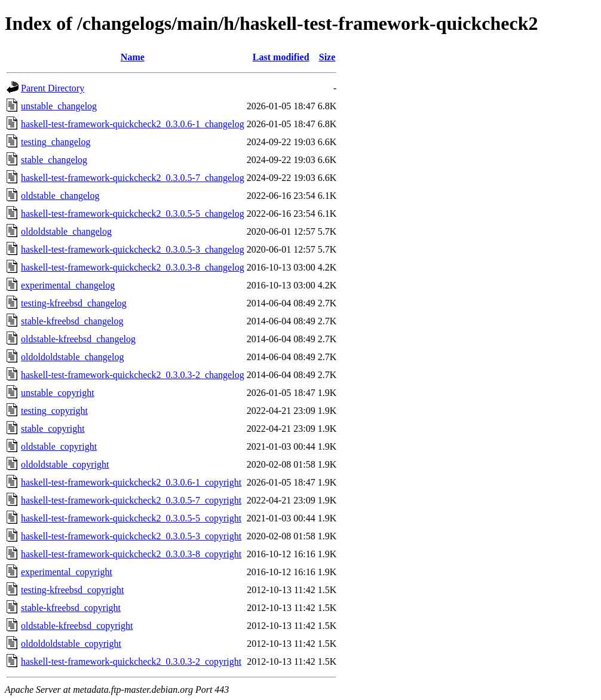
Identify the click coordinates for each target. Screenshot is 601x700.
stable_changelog (54, 160)
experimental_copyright (67, 572)
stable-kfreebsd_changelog (72, 321)
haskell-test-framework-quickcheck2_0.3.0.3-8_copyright (131, 554)
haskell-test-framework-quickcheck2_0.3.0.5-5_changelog (133, 214)
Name (133, 57)
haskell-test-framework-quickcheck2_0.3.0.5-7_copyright (131, 500)
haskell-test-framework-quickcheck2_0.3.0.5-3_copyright (131, 536)
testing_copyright (54, 411)
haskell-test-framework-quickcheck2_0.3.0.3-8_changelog (133, 267)
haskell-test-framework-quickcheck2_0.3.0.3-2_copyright (131, 661)
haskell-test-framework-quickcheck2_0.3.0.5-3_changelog (133, 249)
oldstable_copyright (59, 446)
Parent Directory (53, 88)
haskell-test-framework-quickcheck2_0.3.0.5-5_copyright (131, 518)
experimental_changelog (68, 285)
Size (327, 57)
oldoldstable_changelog (66, 231)
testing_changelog (56, 142)
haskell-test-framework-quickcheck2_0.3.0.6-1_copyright (131, 482)
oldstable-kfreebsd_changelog (78, 339)
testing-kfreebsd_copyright (72, 590)
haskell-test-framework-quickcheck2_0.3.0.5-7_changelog (133, 178)
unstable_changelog (59, 106)
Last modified (281, 57)
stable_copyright (53, 429)
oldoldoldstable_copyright (71, 644)
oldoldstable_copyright (65, 464)
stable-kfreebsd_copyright (71, 608)
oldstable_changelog (60, 196)
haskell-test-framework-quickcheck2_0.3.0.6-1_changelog (133, 124)
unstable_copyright (58, 393)
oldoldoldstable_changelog (72, 357)
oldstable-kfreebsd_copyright (77, 626)
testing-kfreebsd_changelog (74, 303)
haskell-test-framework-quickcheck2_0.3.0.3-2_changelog (133, 375)
